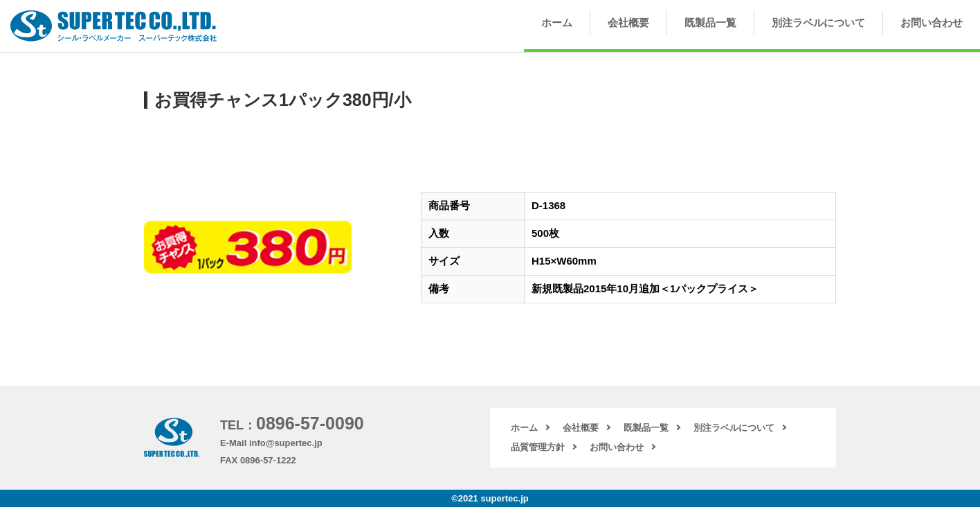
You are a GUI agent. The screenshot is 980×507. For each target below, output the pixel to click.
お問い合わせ (932, 23)
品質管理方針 (538, 447)
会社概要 (628, 23)
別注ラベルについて (818, 23)
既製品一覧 (710, 23)
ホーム (557, 23)
